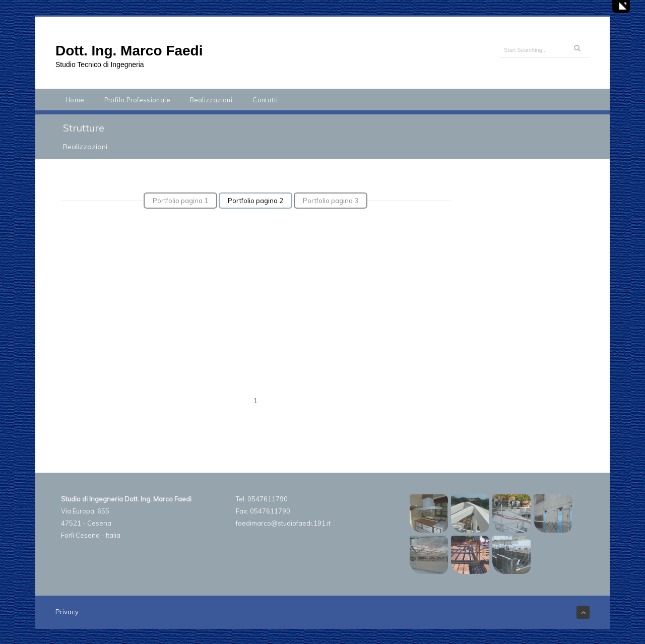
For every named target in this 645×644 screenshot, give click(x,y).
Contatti (265, 100)
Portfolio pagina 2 (255, 201)
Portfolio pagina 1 (180, 201)
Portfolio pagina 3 (331, 201)
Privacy (67, 612)
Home (75, 100)
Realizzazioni (211, 100)
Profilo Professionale (137, 100)
